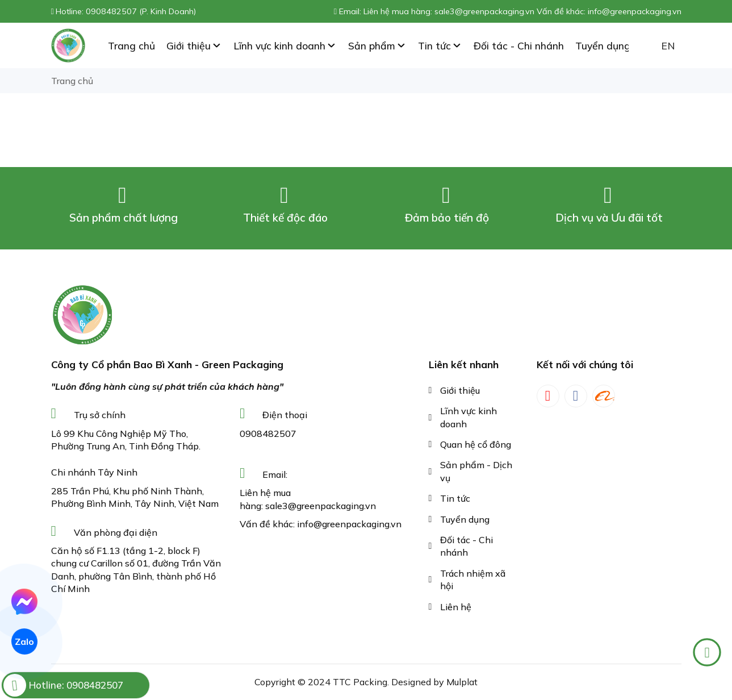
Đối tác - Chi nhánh (467, 546)
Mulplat (462, 682)
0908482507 (268, 434)
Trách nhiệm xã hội (473, 580)
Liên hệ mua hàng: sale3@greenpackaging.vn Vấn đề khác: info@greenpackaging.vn (522, 11)
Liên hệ (456, 607)
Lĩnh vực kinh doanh (469, 417)
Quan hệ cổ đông (476, 444)
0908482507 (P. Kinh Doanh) (141, 11)
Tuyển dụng (465, 519)
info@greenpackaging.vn (349, 524)
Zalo (25, 642)
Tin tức (455, 498)
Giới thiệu (460, 390)
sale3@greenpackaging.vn (321, 506)
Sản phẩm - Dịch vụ (476, 471)
